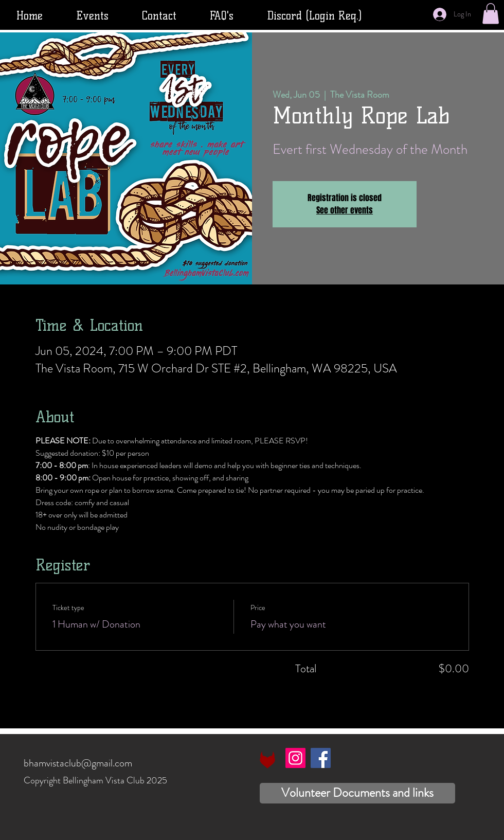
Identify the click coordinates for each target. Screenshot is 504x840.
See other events (345, 210)
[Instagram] (295, 758)
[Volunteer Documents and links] (357, 793)
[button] (491, 14)
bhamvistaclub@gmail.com (78, 763)
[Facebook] (321, 758)
